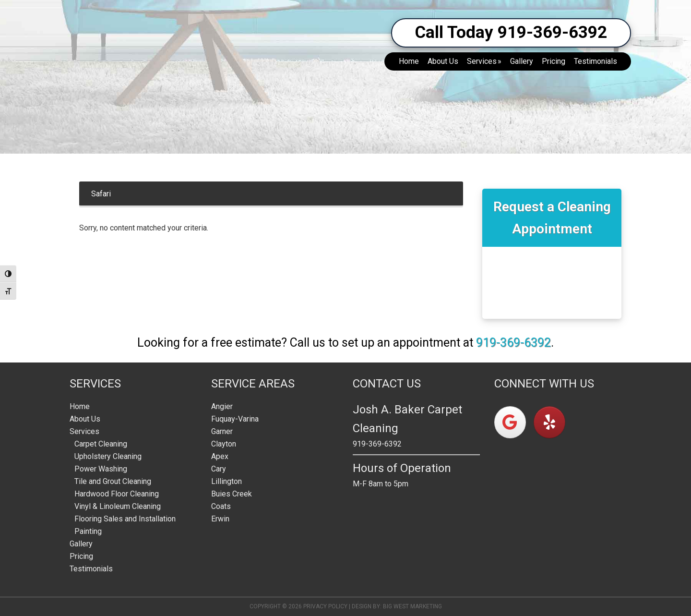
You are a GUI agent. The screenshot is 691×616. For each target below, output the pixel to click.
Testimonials (91, 569)
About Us (85, 419)
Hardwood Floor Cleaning (117, 494)
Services (84, 431)
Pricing (81, 556)
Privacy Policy (325, 606)
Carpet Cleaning (101, 444)
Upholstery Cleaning (108, 456)
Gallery (81, 544)
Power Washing (101, 469)
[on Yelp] (549, 422)
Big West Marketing (412, 606)
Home (80, 406)
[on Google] (510, 422)
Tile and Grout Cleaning (113, 481)
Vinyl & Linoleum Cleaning (118, 506)
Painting (88, 531)
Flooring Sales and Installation (125, 519)
